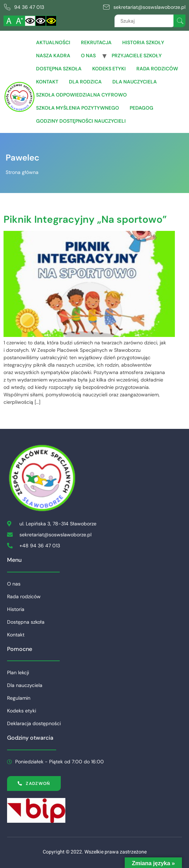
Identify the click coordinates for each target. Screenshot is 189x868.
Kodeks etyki (109, 69)
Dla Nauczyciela (135, 82)
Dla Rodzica (85, 82)
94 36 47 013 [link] (29, 7)
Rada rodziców (157, 69)
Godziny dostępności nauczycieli (81, 121)
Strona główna (22, 172)
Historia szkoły (143, 42)
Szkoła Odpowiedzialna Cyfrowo (81, 95)
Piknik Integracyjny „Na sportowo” (85, 219)
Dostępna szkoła (59, 69)
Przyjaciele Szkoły (137, 56)
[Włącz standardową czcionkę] (9, 21)
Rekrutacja (96, 42)
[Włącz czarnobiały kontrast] (41, 21)
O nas (88, 56)
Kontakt (47, 82)
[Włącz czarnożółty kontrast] (51, 21)
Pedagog (141, 108)
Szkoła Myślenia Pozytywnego (78, 108)
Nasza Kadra (53, 56)
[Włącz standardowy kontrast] (30, 21)
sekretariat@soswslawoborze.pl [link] (149, 7)
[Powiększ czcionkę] (19, 21)
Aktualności (53, 42)
